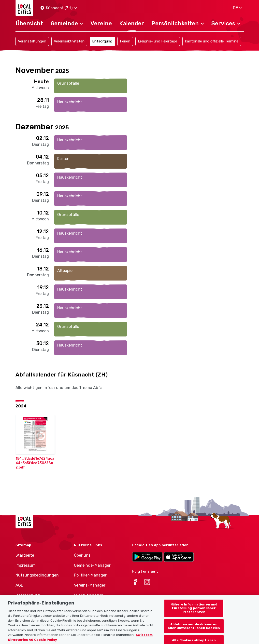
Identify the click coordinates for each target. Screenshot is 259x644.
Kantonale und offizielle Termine (212, 41)
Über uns (82, 555)
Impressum (26, 565)
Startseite (25, 555)
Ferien (125, 41)
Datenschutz (28, 595)
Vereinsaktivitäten (69, 41)
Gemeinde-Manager (92, 565)
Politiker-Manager (90, 575)
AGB (20, 585)
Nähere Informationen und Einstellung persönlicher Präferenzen (194, 612)
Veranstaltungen (32, 41)
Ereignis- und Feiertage (158, 41)
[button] (59, 8)
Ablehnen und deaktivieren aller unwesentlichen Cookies (194, 630)
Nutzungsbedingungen (37, 575)
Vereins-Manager (90, 585)
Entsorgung (102, 41)
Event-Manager (88, 595)
